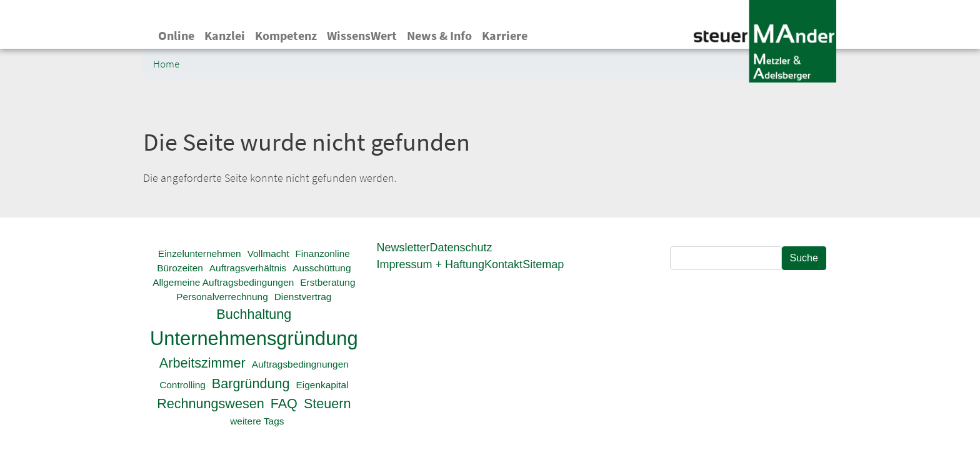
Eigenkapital (322, 385)
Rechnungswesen (211, 404)
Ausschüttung (322, 268)
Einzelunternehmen (200, 254)
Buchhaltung (254, 314)
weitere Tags (257, 421)
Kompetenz (286, 35)
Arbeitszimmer (202, 363)
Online (176, 35)
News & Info (439, 35)
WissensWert (362, 35)
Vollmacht (268, 254)
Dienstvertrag (303, 297)
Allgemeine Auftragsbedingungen (223, 282)
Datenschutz (461, 248)
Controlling (182, 385)
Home (166, 64)
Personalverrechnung (222, 297)
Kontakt (503, 264)
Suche (804, 258)
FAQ (284, 404)
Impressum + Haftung (431, 264)
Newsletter (403, 248)
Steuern (327, 404)
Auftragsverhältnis (248, 268)
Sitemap (543, 264)
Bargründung (251, 384)
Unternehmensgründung (254, 339)
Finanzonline (322, 254)
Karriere (505, 35)
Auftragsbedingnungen (300, 364)
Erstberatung (327, 282)
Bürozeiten (180, 268)
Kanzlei (225, 35)
